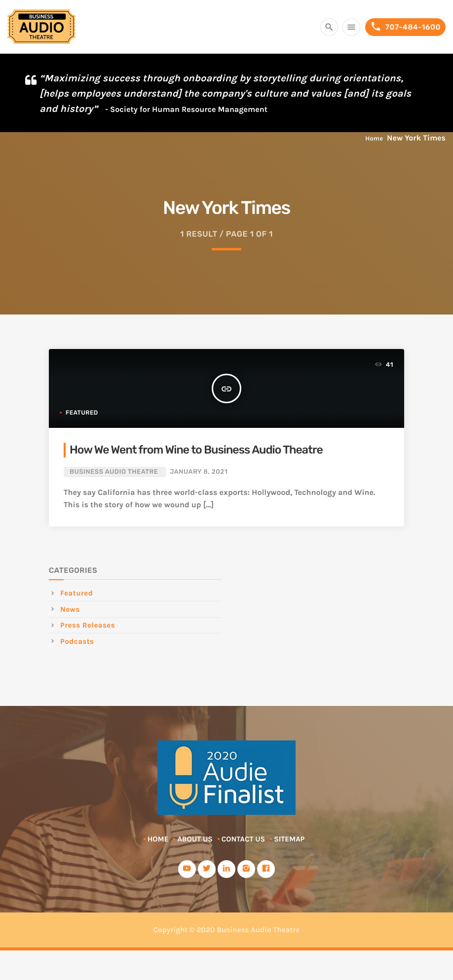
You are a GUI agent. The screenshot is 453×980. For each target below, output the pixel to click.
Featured (82, 413)
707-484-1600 (405, 27)
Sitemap (289, 839)
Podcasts (77, 641)
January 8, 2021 (199, 472)
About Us (195, 839)
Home (374, 139)
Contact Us (243, 839)
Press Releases (88, 625)
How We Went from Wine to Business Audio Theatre (196, 450)
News (70, 609)
